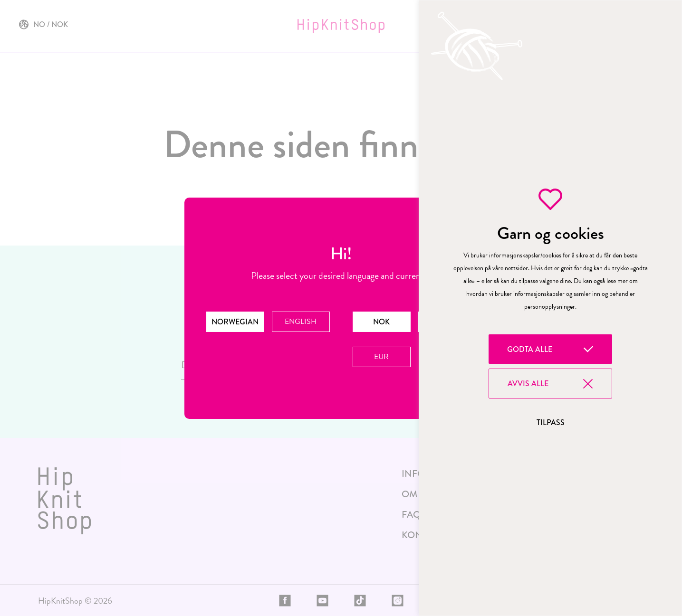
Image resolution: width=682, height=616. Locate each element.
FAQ (411, 515)
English (301, 322)
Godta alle (530, 349)
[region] (550, 308)
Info (413, 474)
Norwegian (235, 322)
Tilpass (551, 422)
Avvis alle (528, 384)
